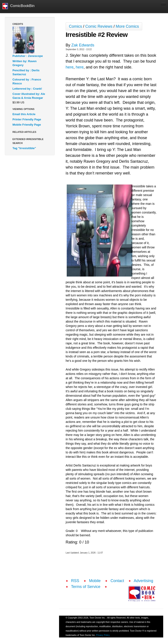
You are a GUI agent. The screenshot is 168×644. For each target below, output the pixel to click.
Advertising (143, 581)
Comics (75, 26)
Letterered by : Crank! (27, 89)
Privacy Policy (103, 635)
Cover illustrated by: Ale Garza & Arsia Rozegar (29, 96)
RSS (75, 581)
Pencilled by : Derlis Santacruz (26, 72)
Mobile (95, 581)
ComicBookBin (18, 6)
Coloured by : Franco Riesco (27, 81)
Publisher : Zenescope (28, 56)
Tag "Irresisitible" (24, 148)
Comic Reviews (99, 26)
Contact (117, 581)
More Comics (127, 26)
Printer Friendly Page (27, 119)
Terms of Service (86, 587)
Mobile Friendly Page (27, 125)
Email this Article (24, 114)
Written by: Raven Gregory (24, 63)
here (70, 67)
